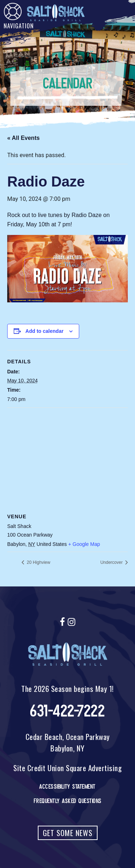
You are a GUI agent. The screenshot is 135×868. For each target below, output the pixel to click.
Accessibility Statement (67, 787)
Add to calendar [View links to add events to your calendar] (45, 331)
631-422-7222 (67, 711)
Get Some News (68, 833)
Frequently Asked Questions (68, 801)
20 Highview (38, 562)
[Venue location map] (67, 460)
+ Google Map (84, 544)
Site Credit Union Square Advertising (67, 768)
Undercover (112, 562)
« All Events (23, 138)
